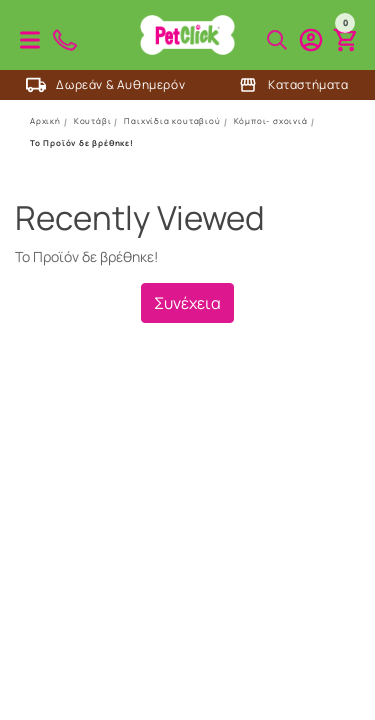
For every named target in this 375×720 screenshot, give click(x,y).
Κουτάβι (93, 120)
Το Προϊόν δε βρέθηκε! (82, 142)
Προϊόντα (30, 40)
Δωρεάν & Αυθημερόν (105, 85)
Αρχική (45, 120)
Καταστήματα (293, 85)
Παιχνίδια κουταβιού (172, 120)
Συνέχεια (187, 303)
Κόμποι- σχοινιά (271, 120)
